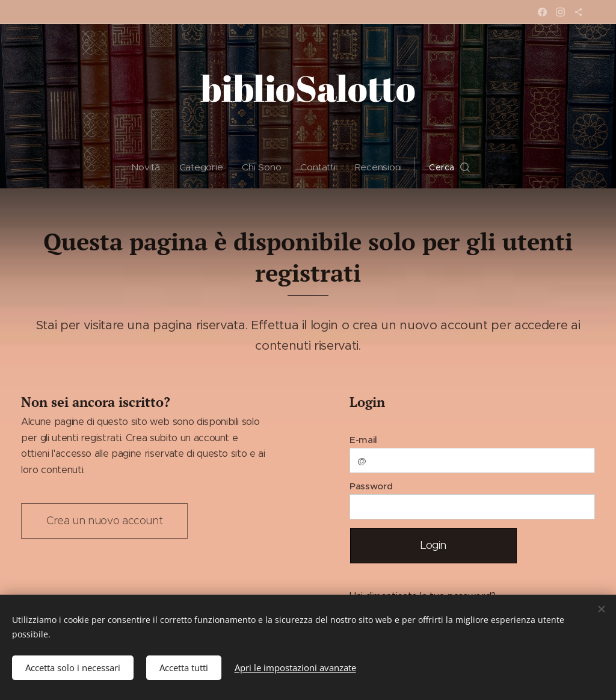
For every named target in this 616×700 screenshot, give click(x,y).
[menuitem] (149, 167)
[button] (450, 167)
